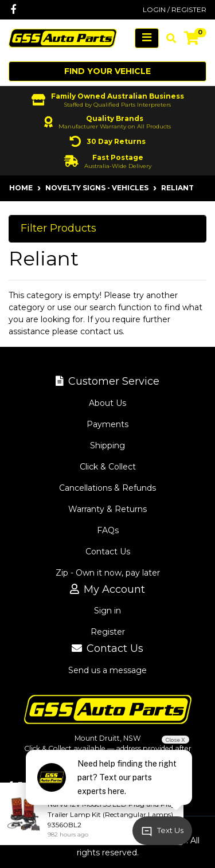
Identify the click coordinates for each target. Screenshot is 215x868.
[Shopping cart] (191, 38)
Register (108, 632)
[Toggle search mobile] (168, 38)
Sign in (107, 611)
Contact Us (108, 552)
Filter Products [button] (58, 228)
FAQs (108, 530)
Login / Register (175, 9)
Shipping (107, 445)
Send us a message (107, 670)
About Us (107, 403)
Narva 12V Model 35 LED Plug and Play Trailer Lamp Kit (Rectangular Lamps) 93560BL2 (112, 814)
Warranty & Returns (107, 509)
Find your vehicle (107, 71)
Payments (107, 424)
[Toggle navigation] (147, 38)
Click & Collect (108, 467)
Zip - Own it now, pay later (108, 573)
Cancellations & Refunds (107, 488)
